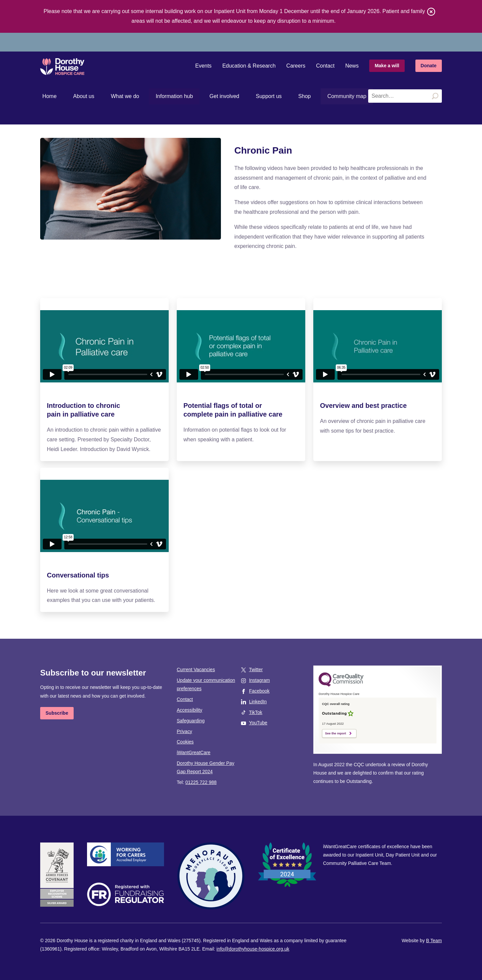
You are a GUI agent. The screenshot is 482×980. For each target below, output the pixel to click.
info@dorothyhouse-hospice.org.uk (253, 949)
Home (47, 96)
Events (203, 66)
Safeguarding (191, 721)
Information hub (159, 96)
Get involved (205, 96)
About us (77, 96)
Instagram (259, 680)
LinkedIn (258, 702)
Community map (316, 96)
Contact (325, 66)
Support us (245, 96)
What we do (114, 96)
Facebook (259, 691)
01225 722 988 (201, 782)
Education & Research (249, 66)
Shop (277, 96)
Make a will (387, 66)
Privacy (184, 731)
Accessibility (189, 710)
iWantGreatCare (194, 752)
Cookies (185, 742)
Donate (429, 66)
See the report (336, 733)
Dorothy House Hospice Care (66, 67)
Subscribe (57, 713)
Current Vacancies (196, 670)
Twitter (256, 670)
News (352, 66)
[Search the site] (405, 96)
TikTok (256, 712)
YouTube (258, 723)
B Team (434, 941)
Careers (296, 66)
